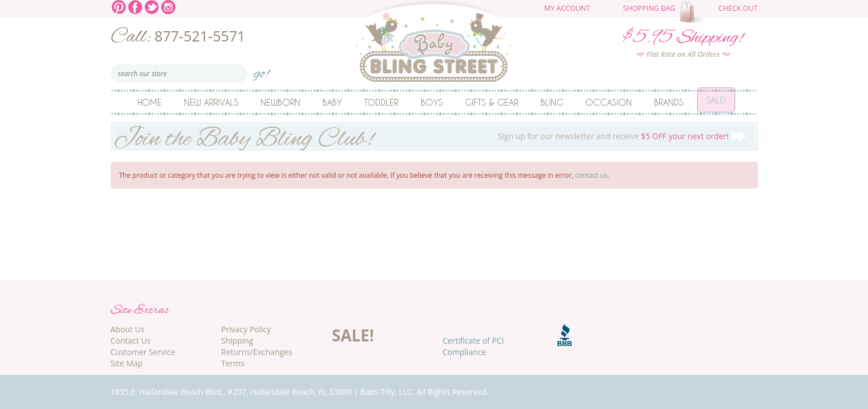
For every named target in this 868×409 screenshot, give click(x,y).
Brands (669, 102)
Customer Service (143, 352)
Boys (432, 102)
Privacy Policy (246, 329)
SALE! (353, 335)
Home (150, 102)
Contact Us (131, 341)
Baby (332, 102)
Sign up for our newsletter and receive (434, 136)
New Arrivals (211, 102)
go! (261, 70)
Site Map (127, 363)
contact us (592, 175)
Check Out (738, 8)
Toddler (381, 102)
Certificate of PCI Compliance (473, 346)
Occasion (609, 102)
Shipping (238, 341)
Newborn (280, 102)
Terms (233, 363)
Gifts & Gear (492, 102)
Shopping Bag (649, 8)
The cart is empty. (694, 12)
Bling (552, 102)
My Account (567, 8)
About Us (128, 329)
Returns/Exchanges (257, 352)
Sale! (716, 102)
